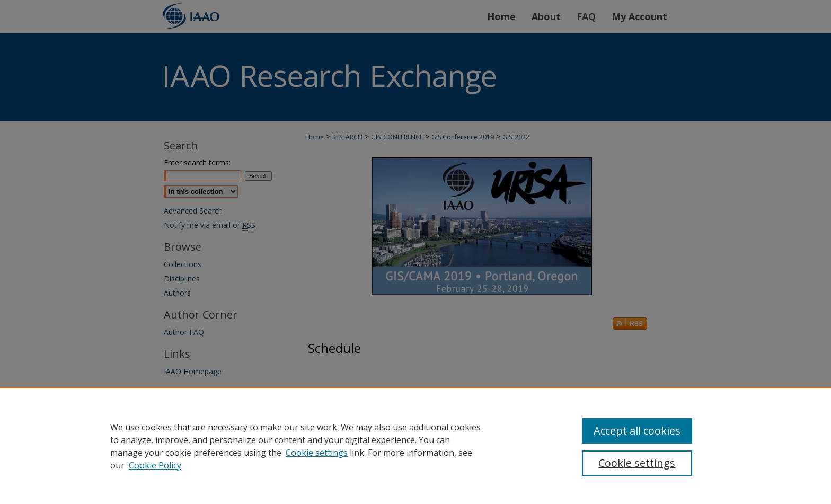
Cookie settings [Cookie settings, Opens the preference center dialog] (637, 463)
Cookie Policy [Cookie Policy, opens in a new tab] (155, 465)
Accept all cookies (637, 431)
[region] (415, 446)
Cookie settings (317, 453)
